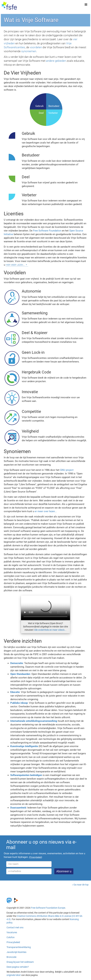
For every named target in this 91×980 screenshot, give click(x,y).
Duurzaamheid (18, 808)
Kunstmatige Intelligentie (24, 746)
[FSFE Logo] (9, 6)
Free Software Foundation (47, 231)
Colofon (11, 937)
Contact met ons (15, 927)
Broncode (11, 957)
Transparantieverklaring (19, 947)
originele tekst (14, 975)
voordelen (36, 47)
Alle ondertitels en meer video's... (50, 630)
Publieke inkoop (19, 703)
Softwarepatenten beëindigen (26, 775)
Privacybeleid (13, 942)
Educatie (15, 692)
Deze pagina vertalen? (18, 967)
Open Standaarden (20, 674)
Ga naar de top (81, 885)
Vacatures (12, 932)
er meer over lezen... (46, 511)
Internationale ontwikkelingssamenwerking (34, 721)
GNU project (67, 470)
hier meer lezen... (15, 265)
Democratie (17, 663)
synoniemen (29, 51)
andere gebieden (56, 61)
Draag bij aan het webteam (20, 962)
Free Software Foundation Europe (48, 908)
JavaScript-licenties (16, 952)
